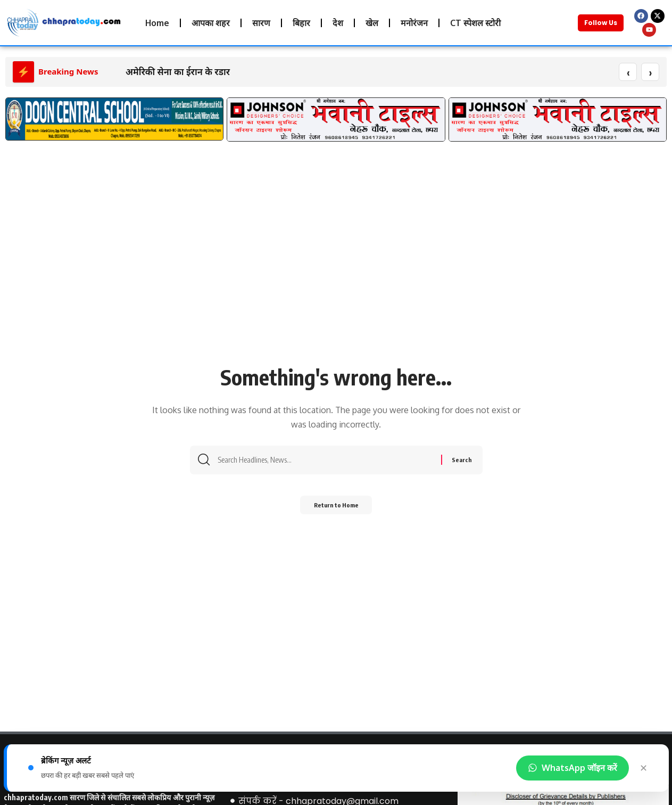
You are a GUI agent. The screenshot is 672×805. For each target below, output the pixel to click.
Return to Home (336, 509)
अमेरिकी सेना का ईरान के (169, 72)
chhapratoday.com (36, 798)
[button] (17, 125)
